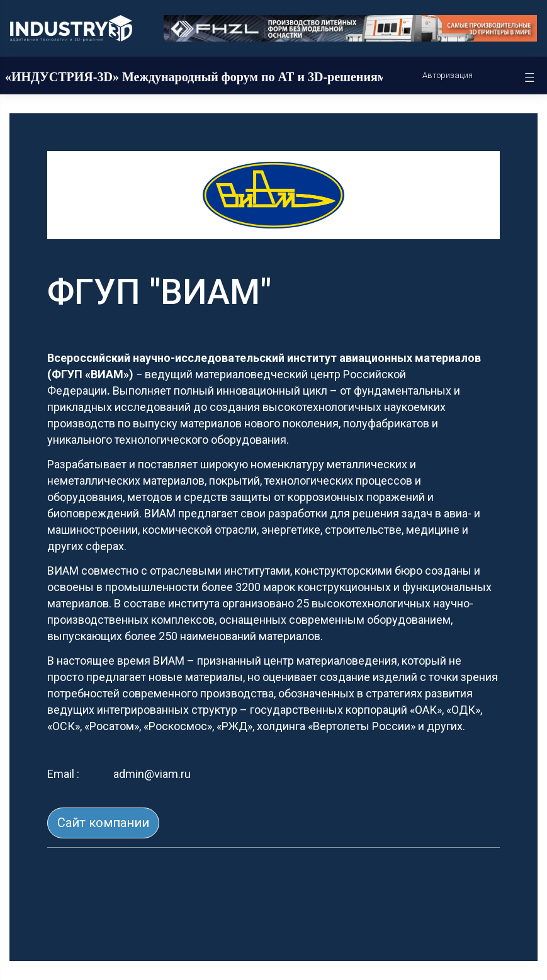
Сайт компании (103, 823)
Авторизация (448, 75)
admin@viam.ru (152, 774)
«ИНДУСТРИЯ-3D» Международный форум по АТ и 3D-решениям (195, 77)
